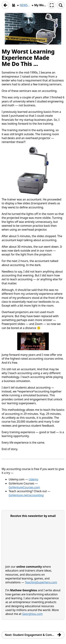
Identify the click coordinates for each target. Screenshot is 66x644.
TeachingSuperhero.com (41, 582)
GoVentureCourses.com (24, 487)
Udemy (33, 480)
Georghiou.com (32, 614)
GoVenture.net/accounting (26, 495)
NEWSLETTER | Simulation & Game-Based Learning (26, 5)
